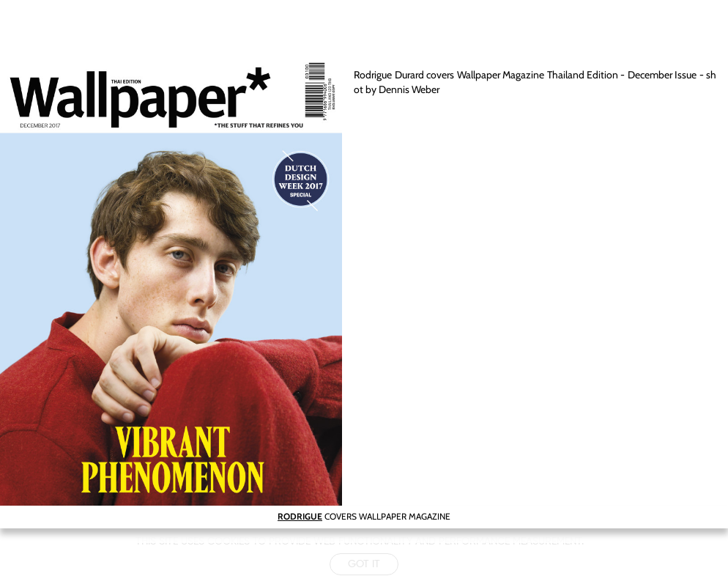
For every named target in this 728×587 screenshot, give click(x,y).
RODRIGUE (300, 516)
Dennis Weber (409, 89)
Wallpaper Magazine (501, 75)
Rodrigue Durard (389, 75)
